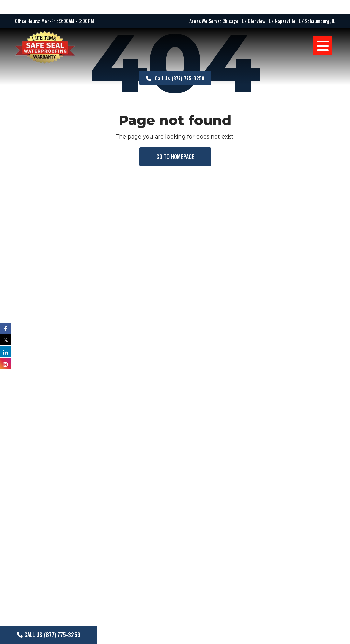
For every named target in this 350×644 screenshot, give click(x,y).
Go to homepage (175, 157)
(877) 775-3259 (175, 78)
